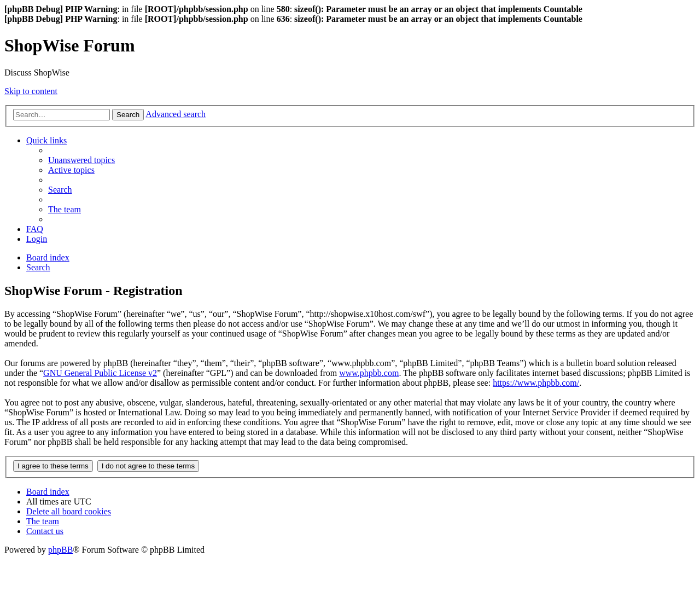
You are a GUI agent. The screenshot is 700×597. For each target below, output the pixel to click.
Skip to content (31, 91)
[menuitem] (81, 160)
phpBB (60, 550)
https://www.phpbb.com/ (536, 383)
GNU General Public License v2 (100, 373)
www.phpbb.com (369, 373)
